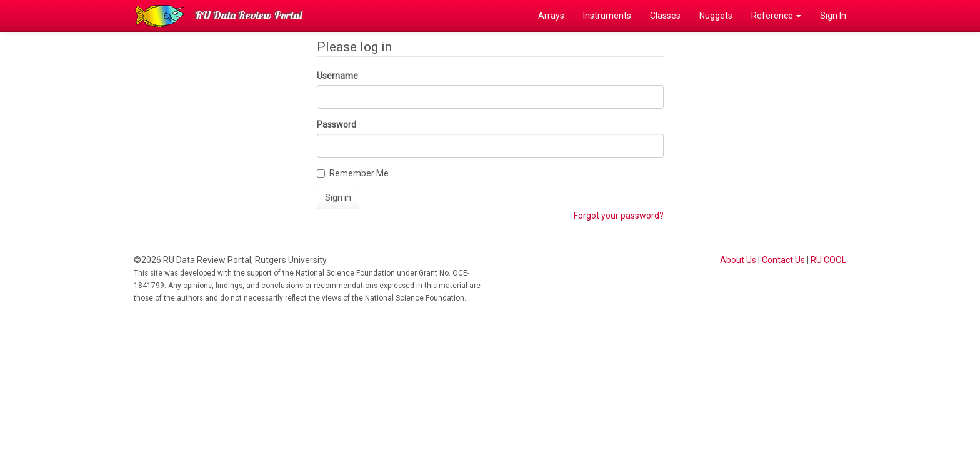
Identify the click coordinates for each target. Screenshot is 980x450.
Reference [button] (776, 16)
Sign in (338, 197)
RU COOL (828, 260)
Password (337, 124)
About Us (738, 260)
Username (337, 76)
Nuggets (716, 16)
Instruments (607, 16)
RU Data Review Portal (249, 15)
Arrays (551, 16)
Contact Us (783, 260)
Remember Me (353, 173)
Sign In (833, 16)
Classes (665, 16)
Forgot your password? (619, 216)
